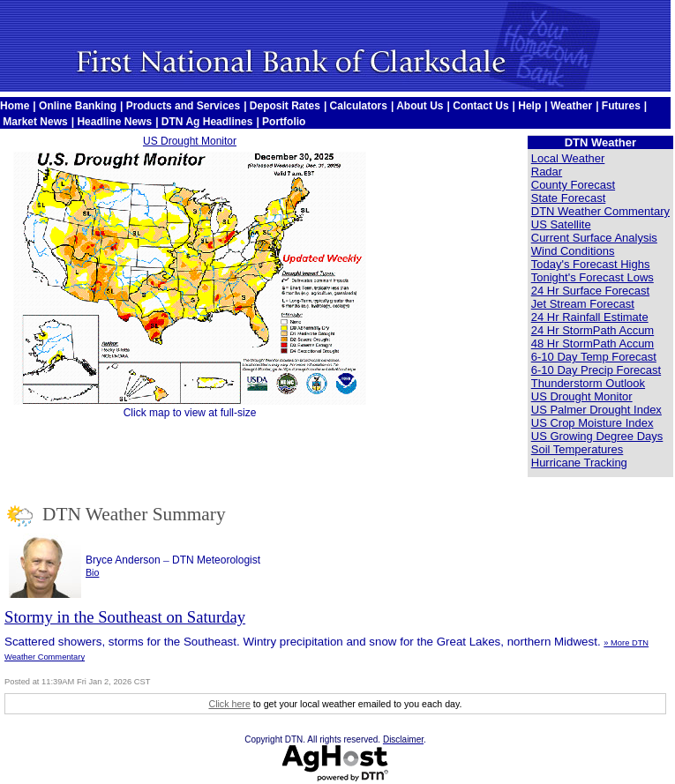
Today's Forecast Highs (591, 264)
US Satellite (561, 224)
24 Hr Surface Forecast (590, 291)
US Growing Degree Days (597, 436)
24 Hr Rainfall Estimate (590, 317)
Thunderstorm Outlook (588, 383)
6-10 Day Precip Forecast (596, 370)
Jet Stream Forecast (583, 304)
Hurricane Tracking (579, 463)
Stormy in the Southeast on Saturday (125, 617)
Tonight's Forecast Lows (592, 277)
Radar (547, 172)
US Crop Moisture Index (592, 423)
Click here (229, 704)
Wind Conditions (573, 251)
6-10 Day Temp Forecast (594, 357)
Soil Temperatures (577, 449)
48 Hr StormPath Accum (592, 343)
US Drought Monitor (190, 141)
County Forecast (573, 185)
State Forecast (569, 198)
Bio (92, 572)
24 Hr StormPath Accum (592, 330)
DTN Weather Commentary (600, 211)
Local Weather (568, 158)
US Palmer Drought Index (596, 410)
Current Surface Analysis (594, 238)
